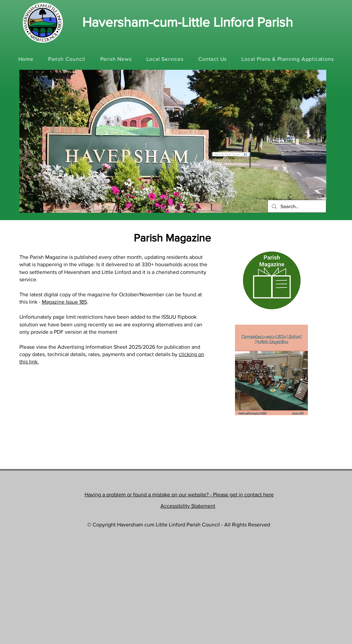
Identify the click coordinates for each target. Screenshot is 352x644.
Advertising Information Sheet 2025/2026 (106, 347)
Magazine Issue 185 (64, 302)
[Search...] (296, 206)
